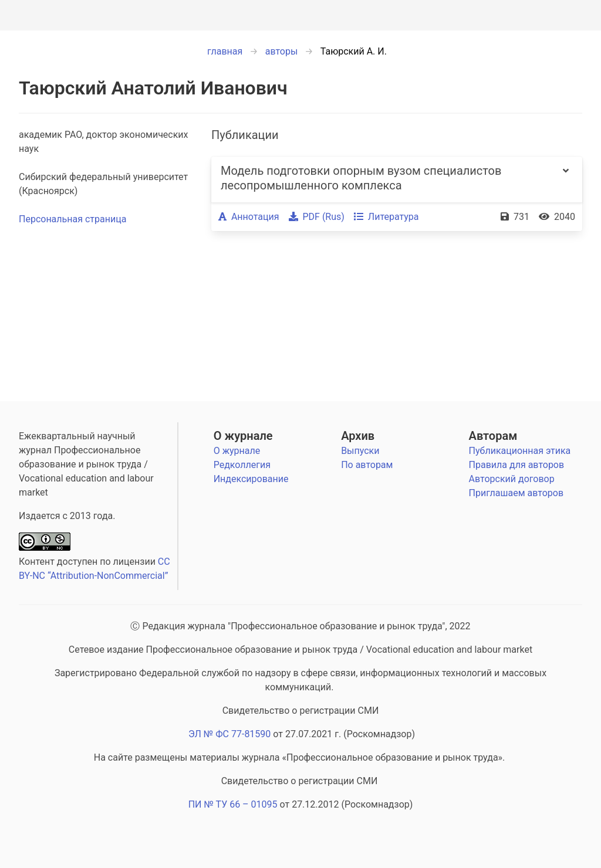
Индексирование (251, 479)
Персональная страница (72, 219)
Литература (386, 217)
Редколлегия (242, 465)
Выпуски (360, 451)
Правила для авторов (517, 465)
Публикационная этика (520, 451)
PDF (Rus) (317, 217)
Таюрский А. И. (354, 51)
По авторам (367, 465)
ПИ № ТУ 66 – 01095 (233, 804)
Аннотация (249, 217)
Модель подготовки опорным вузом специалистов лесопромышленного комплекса (361, 178)
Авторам (493, 436)
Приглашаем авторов (516, 493)
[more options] (566, 179)
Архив (358, 436)
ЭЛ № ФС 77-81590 (229, 734)
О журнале (243, 436)
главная (225, 51)
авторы (282, 51)
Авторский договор (512, 479)
